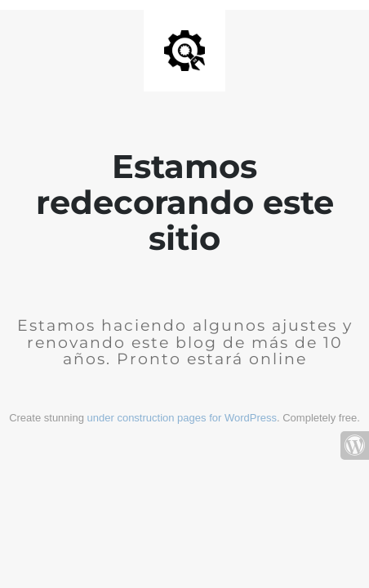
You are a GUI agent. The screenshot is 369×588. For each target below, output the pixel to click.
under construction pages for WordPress (182, 418)
